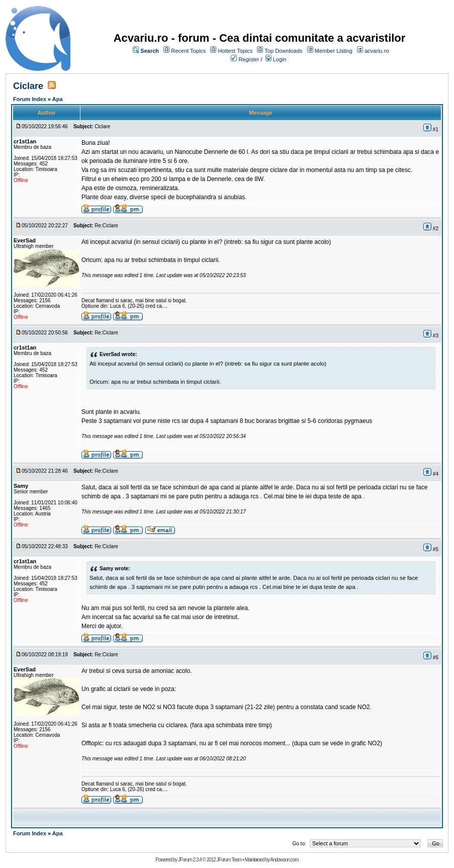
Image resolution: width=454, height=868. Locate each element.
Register (249, 59)
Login (280, 59)
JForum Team (229, 860)
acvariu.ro (377, 51)
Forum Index (30, 99)
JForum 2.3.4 (190, 860)
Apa (58, 99)
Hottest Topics (235, 51)
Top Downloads (283, 51)
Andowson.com (284, 860)
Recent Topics (188, 51)
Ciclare (28, 86)
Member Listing (334, 51)
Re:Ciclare (106, 226)
